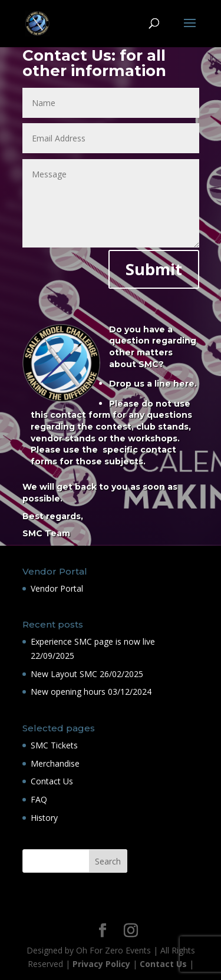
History (44, 818)
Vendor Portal (57, 588)
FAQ (39, 799)
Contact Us (52, 781)
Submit (154, 269)
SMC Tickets (54, 745)
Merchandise (55, 763)
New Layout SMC (64, 674)
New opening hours (68, 692)
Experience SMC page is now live (93, 641)
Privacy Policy (101, 964)
